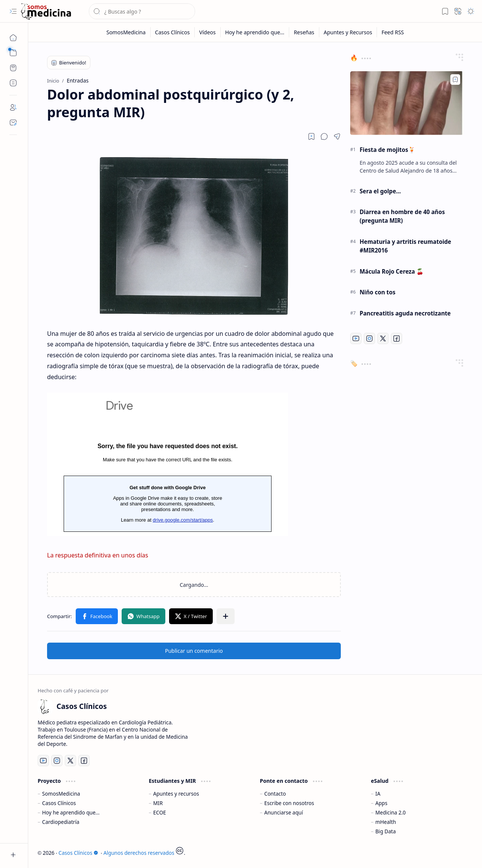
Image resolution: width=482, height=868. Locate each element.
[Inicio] (13, 38)
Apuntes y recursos (176, 794)
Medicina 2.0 (391, 812)
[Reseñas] (304, 32)
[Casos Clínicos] (46, 11)
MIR (158, 803)
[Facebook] (397, 338)
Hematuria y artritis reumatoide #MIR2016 (405, 246)
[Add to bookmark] (455, 80)
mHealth (386, 822)
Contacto (275, 794)
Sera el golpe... (380, 191)
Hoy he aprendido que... (71, 812)
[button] (13, 11)
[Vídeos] (208, 32)
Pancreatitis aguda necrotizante (405, 313)
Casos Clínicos (59, 803)
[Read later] (311, 136)
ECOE (160, 812)
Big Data (386, 831)
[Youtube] (356, 338)
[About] (13, 107)
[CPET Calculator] (13, 68)
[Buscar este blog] (142, 11)
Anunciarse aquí (284, 812)
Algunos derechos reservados (139, 853)
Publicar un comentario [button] (194, 651)
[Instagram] (369, 338)
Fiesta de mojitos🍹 (387, 150)
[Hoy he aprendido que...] (255, 32)
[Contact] (13, 122)
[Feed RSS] (393, 32)
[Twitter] (383, 338)
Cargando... (168, 464)
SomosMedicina (61, 794)
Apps (381, 803)
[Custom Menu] (13, 83)
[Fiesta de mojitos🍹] (407, 103)
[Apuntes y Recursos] (348, 32)
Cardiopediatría (61, 822)
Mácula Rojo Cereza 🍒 (392, 271)
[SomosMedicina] (126, 32)
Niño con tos (378, 292)
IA (378, 794)
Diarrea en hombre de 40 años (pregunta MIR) (402, 216)
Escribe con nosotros (289, 803)
